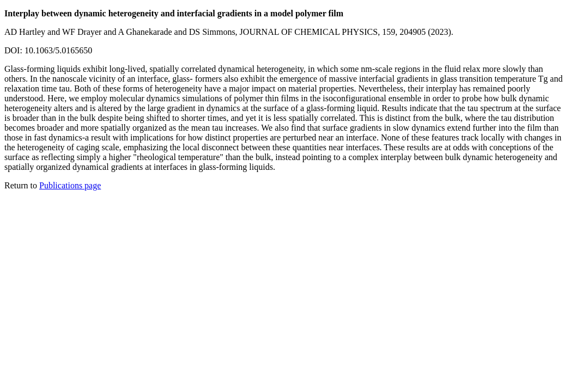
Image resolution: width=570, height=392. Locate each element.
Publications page (70, 185)
